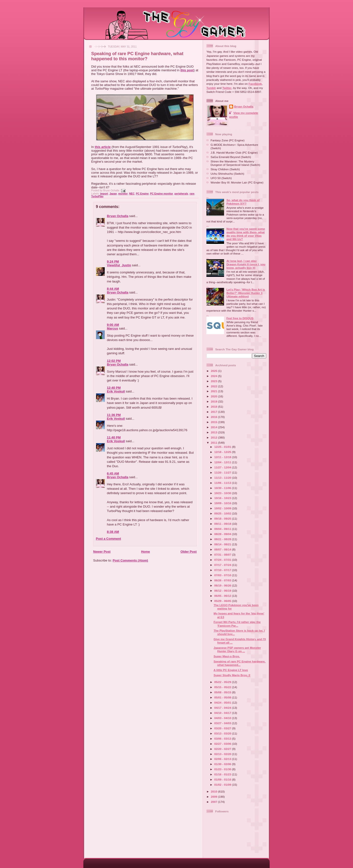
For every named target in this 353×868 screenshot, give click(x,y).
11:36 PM (114, 415)
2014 (214, 427)
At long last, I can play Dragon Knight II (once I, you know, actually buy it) (246, 264)
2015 (214, 422)
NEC (132, 194)
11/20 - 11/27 (223, 472)
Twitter (227, 88)
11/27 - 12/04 (223, 467)
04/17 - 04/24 (223, 708)
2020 (214, 396)
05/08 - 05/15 (223, 692)
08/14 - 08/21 (223, 544)
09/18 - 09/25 (223, 519)
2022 (214, 386)
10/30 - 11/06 (223, 488)
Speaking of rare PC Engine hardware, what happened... (240, 663)
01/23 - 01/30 (223, 769)
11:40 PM (114, 437)
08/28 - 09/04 (223, 534)
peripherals (181, 194)
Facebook (255, 84)
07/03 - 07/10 (223, 575)
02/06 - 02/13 (223, 759)
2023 (214, 381)
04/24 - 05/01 (223, 703)
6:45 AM (113, 473)
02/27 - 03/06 (223, 744)
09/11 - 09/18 (223, 524)
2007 (214, 802)
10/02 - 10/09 (223, 508)
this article (103, 147)
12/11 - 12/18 (223, 457)
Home (145, 552)
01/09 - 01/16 (223, 779)
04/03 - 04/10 (223, 718)
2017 (214, 412)
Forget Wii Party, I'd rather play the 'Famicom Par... (237, 624)
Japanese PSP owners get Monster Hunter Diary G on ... (237, 649)
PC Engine (142, 194)
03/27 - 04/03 (223, 723)
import (104, 194)
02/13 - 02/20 (223, 754)
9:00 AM (113, 325)
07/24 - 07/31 (223, 560)
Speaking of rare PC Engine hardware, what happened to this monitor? (137, 56)
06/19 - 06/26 (223, 585)
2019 (214, 401)
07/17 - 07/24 (223, 565)
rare (192, 194)
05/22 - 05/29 (223, 682)
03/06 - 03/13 (223, 739)
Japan (113, 194)
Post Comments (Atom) (130, 560)
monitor (123, 194)
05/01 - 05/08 (223, 697)
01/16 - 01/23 (223, 774)
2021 (214, 391)
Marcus (113, 328)
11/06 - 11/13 (223, 483)
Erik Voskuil (116, 391)
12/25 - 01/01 (223, 447)
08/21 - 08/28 (223, 539)
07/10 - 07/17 (223, 570)
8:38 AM (113, 532)
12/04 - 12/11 (223, 462)
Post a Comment (108, 539)
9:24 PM (113, 262)
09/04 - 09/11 (223, 529)
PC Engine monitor (162, 194)
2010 (214, 791)
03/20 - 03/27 (223, 728)
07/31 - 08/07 (223, 555)
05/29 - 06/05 (223, 601)
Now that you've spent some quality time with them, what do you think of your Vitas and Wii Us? (246, 234)
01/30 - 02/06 (223, 764)
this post (187, 70)
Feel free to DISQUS (240, 318)
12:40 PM (114, 388)
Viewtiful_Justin (119, 265)
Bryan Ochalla (118, 216)
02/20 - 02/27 (223, 749)
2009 (214, 797)
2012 (214, 437)
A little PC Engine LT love (231, 670)
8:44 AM (113, 289)
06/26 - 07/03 (223, 580)
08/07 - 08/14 (223, 549)
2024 (214, 376)
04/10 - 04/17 (223, 713)
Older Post (189, 552)
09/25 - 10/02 (223, 513)
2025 (214, 371)
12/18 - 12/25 (223, 452)
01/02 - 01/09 (223, 785)
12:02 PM (114, 361)
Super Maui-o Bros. (227, 656)
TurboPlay (97, 196)
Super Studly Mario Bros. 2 (232, 675)
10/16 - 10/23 (223, 498)
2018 (214, 407)
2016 (214, 417)
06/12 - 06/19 (223, 591)
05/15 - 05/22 (223, 687)
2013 (214, 432)
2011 (214, 443)
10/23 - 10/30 (223, 493)
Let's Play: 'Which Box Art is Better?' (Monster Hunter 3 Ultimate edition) (246, 293)
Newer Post (102, 552)
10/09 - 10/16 (223, 503)
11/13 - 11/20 (223, 478)
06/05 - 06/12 (223, 596)
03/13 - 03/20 (223, 733)
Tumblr (211, 88)
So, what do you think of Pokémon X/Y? (243, 202)
